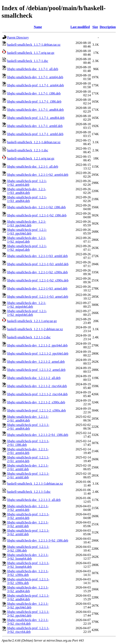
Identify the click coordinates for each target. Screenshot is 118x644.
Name (38, 27)
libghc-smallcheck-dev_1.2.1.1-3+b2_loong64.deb (28, 557)
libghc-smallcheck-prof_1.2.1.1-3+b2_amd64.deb (28, 597)
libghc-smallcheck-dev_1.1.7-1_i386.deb (34, 93)
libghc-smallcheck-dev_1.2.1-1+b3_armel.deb (37, 288)
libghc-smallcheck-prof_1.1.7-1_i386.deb (34, 102)
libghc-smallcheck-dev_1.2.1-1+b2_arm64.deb (38, 175)
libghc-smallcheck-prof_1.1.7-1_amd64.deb (36, 118)
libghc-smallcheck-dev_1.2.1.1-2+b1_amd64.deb (28, 419)
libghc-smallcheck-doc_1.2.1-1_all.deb (33, 167)
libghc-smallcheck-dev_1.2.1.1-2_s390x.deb (36, 402)
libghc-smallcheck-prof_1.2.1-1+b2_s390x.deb (38, 280)
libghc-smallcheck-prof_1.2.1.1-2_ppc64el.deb (38, 353)
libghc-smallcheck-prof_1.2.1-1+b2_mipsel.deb (27, 248)
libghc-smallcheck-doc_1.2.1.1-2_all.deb (34, 378)
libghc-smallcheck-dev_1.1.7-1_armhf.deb (35, 126)
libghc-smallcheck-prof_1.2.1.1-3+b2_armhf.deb (28, 532)
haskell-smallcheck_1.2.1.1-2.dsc (29, 337)
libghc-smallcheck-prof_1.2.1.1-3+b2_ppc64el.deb (28, 614)
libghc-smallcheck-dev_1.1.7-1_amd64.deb (35, 110)
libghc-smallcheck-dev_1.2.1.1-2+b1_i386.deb (38, 435)
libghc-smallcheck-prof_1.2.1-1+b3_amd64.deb (27, 199)
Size (95, 27)
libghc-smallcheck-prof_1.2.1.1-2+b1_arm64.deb (28, 459)
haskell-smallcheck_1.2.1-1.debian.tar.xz (34, 142)
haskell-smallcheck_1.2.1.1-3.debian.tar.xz (35, 484)
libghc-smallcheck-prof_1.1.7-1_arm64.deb (36, 85)
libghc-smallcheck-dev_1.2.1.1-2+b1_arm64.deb (28, 451)
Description (108, 27)
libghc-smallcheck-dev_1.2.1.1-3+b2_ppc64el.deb (28, 605)
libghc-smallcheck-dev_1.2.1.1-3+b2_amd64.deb (28, 589)
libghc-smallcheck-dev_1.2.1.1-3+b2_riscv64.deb (28, 622)
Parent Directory (18, 37)
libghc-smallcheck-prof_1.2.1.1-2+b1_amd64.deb (28, 427)
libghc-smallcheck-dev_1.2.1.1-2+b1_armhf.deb (28, 467)
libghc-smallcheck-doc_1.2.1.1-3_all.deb (34, 500)
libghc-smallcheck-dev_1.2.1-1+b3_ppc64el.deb (27, 223)
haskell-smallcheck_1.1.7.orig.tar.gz (31, 53)
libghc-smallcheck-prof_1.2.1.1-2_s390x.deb (36, 410)
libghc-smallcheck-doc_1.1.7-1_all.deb (33, 69)
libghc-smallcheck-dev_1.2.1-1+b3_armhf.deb (37, 256)
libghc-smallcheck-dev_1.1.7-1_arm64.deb (35, 77)
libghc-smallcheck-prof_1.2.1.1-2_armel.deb (36, 370)
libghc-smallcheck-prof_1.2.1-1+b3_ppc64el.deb (27, 232)
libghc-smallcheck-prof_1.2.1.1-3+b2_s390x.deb (28, 581)
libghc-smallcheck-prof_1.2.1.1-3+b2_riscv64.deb (28, 630)
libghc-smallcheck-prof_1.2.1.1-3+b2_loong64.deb (28, 565)
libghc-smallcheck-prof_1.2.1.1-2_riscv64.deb (37, 394)
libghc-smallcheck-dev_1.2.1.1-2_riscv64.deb (37, 386)
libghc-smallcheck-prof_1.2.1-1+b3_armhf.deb (38, 264)
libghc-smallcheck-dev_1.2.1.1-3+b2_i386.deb (38, 540)
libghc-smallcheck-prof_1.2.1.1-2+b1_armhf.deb (28, 475)
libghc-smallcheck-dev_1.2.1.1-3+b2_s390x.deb (28, 573)
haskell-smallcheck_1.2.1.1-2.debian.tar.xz (35, 329)
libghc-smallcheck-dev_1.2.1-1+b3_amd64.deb (27, 191)
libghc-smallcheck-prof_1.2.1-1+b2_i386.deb (37, 215)
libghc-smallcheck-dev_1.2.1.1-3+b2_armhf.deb (28, 524)
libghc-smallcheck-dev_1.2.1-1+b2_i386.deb (36, 207)
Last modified (80, 27)
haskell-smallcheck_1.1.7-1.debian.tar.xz (34, 45)
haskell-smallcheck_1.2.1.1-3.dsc (29, 492)
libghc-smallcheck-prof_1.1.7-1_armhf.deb (35, 134)
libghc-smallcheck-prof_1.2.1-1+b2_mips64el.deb (27, 313)
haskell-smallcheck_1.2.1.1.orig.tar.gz (32, 321)
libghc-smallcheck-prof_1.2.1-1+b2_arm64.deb (27, 183)
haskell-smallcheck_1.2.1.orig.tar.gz (31, 158)
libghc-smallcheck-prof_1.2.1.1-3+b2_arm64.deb (28, 516)
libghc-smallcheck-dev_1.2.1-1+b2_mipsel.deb (27, 240)
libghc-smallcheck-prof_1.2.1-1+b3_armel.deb (38, 297)
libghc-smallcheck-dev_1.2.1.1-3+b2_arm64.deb (28, 508)
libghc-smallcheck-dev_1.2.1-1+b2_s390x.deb (37, 272)
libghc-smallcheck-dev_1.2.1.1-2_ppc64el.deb (37, 345)
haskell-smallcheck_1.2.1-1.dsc (28, 150)
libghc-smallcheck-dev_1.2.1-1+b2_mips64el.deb (27, 305)
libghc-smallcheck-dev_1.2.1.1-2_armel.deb (36, 362)
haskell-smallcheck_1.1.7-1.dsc (28, 61)
